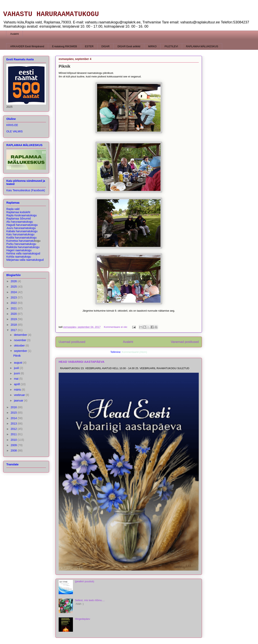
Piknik (64, 66)
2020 (14, 314)
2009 (14, 445)
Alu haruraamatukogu (20, 222)
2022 (14, 303)
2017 (14, 330)
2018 (14, 325)
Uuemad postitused (72, 342)
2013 (14, 424)
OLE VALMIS (14, 131)
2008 (14, 451)
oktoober (20, 346)
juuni (17, 373)
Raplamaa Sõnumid (19, 219)
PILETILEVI (171, 46)
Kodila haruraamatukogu (21, 238)
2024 (14, 292)
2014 (14, 418)
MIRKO (152, 46)
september (21, 351)
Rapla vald (13, 209)
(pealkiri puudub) (85, 581)
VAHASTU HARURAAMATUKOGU (51, 14)
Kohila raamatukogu (19, 257)
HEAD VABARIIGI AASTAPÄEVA (82, 362)
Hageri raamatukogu (19, 250)
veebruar (20, 395)
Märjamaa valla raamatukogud (25, 260)
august (18, 363)
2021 (14, 308)
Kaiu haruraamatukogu (20, 234)
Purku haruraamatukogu (21, 244)
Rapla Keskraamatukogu (21, 215)
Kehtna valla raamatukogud (23, 253)
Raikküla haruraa (23, 247)
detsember (21, 335)
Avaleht (15, 34)
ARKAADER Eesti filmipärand (27, 46)
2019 (14, 319)
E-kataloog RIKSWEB (65, 46)
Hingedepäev (83, 619)
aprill (17, 384)
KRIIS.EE (12, 125)
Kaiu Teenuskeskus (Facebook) (26, 190)
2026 (14, 281)
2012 (14, 429)
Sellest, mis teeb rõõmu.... (90, 600)
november (20, 340)
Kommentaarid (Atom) (134, 352)
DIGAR (106, 46)
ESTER (89, 46)
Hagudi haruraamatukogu (22, 225)
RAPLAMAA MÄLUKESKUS (202, 46)
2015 (14, 413)
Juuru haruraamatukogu (21, 228)
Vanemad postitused (185, 342)
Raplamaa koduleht (18, 212)
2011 (14, 434)
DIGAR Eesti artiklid (129, 46)
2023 (14, 297)
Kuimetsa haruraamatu (20, 241)
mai (16, 379)
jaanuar (19, 400)
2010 (14, 440)
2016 (14, 407)
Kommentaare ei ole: (116, 327)
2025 (14, 287)
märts (18, 390)
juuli (17, 368)
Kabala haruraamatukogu (22, 231)
